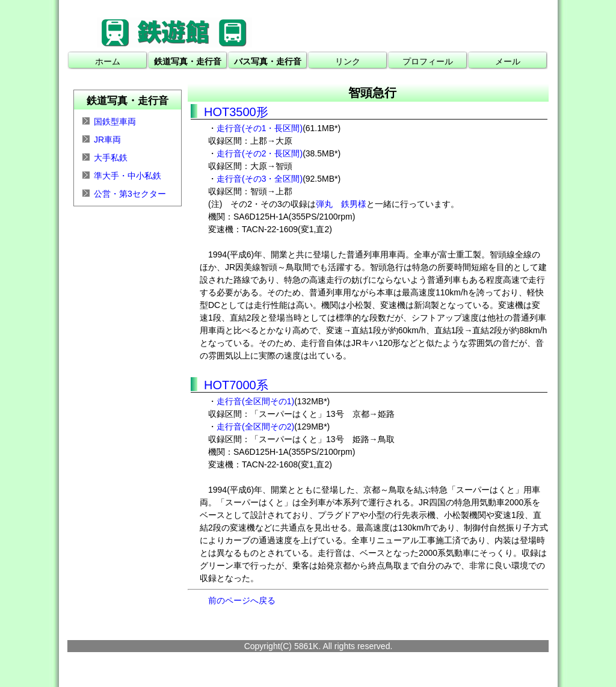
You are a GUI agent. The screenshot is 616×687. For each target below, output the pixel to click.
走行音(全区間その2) (255, 427)
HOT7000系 (236, 385)
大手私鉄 (111, 158)
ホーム (108, 61)
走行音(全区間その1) (255, 401)
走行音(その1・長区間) (260, 128)
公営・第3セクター (130, 194)
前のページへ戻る (242, 600)
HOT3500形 (236, 112)
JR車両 (107, 140)
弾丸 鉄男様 (341, 204)
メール (508, 61)
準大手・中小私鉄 (128, 176)
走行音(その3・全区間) (260, 179)
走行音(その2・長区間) (260, 153)
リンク (348, 61)
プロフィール (428, 61)
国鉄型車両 (115, 122)
